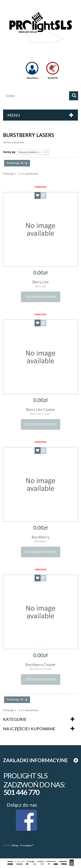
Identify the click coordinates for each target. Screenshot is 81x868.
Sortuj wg (9, 152)
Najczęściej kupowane (29, 729)
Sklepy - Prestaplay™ (23, 845)
